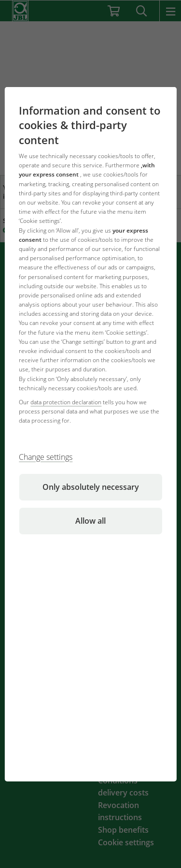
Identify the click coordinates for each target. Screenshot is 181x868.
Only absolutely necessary (91, 487)
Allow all (90, 521)
